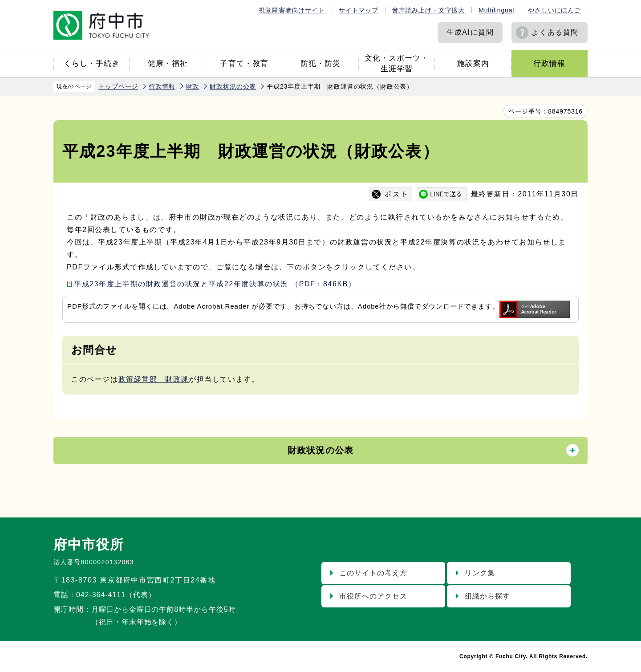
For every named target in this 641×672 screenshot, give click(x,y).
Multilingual (496, 10)
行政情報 (549, 63)
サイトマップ (359, 10)
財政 (193, 86)
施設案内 (473, 63)
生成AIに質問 (470, 32)
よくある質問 (555, 32)
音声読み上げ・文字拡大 (428, 10)
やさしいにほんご (554, 10)
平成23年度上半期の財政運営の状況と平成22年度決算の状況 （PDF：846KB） (215, 284)
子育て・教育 (244, 63)
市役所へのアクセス (373, 596)
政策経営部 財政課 (154, 379)
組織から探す (487, 596)
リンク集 (480, 573)
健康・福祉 (168, 63)
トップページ (118, 86)
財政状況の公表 (233, 86)
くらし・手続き (92, 63)
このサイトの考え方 (373, 573)
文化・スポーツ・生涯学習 (397, 63)
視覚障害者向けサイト (292, 10)
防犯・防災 (320, 63)
